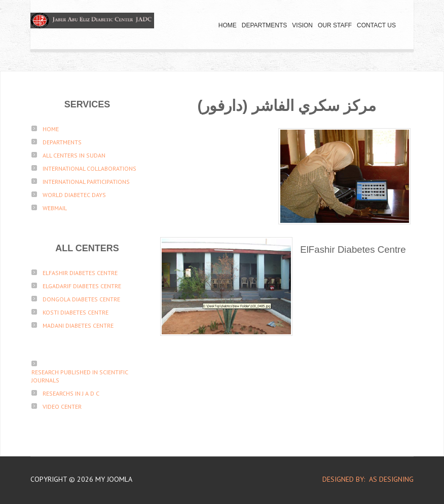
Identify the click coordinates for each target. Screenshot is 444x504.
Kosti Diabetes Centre (76, 312)
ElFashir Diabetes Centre (80, 273)
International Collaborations (89, 168)
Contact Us (376, 25)
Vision (302, 25)
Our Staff (335, 25)
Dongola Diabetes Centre (81, 299)
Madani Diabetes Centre (78, 325)
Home (228, 25)
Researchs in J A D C (71, 393)
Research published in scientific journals (80, 376)
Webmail (55, 208)
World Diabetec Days (74, 195)
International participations (86, 182)
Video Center (62, 406)
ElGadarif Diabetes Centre (82, 286)
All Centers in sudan (74, 155)
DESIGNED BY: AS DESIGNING (364, 479)
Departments (265, 25)
